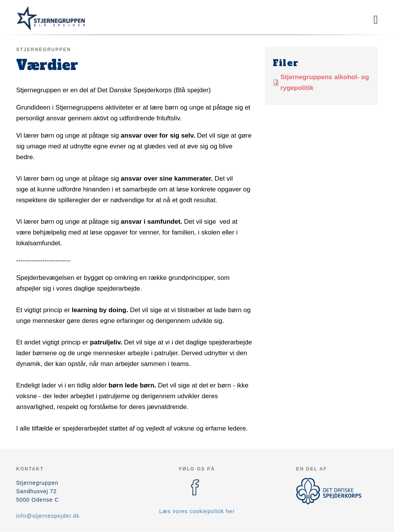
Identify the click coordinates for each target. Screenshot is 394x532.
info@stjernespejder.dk (48, 516)
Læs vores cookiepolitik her (197, 511)
